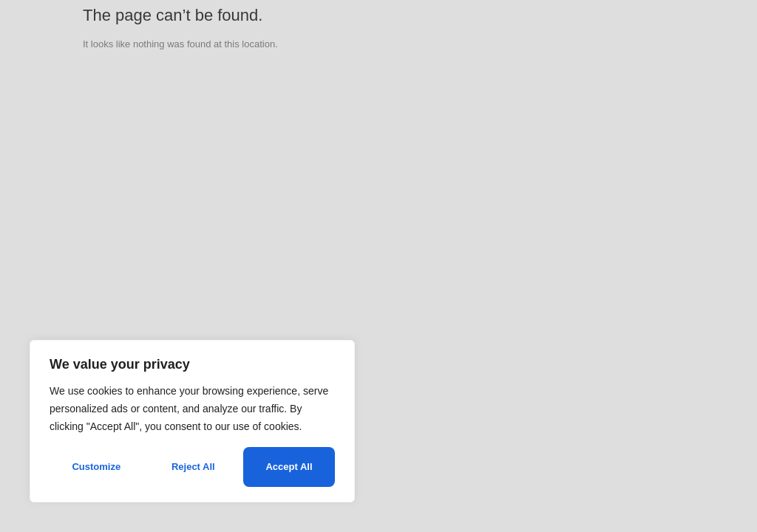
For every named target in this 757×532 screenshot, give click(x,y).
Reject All (193, 467)
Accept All (289, 467)
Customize (96, 467)
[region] (192, 421)
